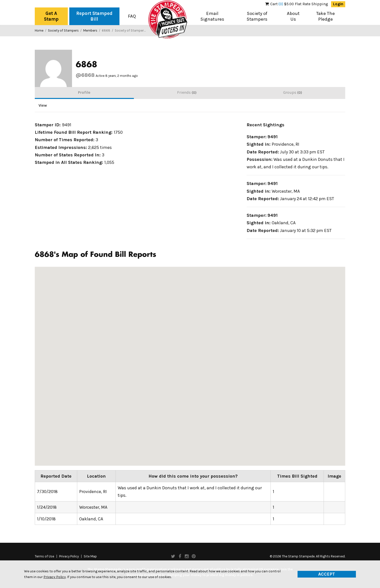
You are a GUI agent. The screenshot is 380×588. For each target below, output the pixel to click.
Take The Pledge (325, 16)
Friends (187, 92)
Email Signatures (212, 16)
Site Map (90, 556)
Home (39, 30)
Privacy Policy (69, 556)
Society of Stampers (257, 16)
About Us (293, 16)
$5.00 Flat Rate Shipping (297, 4)
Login (338, 4)
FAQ (132, 16)
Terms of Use (44, 556)
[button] (39, 363)
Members (90, 30)
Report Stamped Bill (94, 16)
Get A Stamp (51, 16)
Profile (84, 92)
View (43, 105)
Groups (293, 92)
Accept (327, 574)
